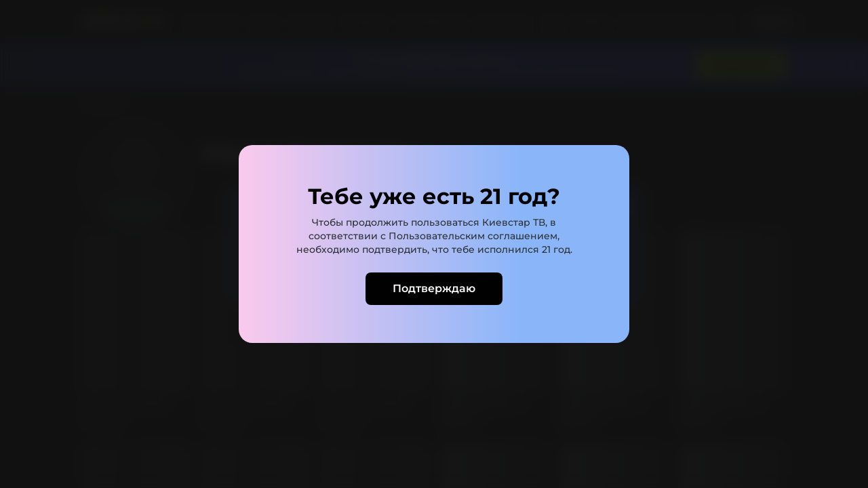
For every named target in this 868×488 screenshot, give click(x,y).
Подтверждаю (434, 288)
